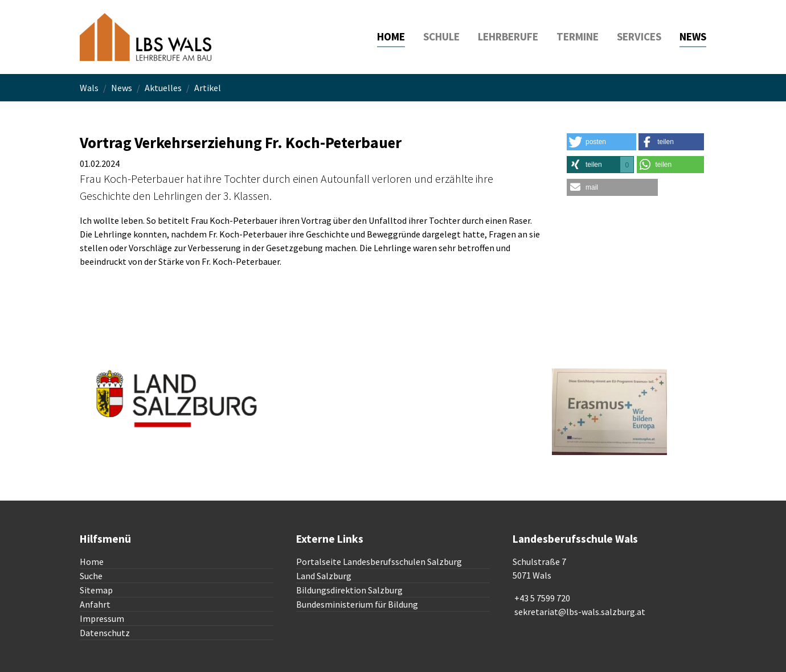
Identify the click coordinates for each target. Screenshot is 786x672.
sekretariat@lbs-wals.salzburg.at (580, 612)
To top (526, 462)
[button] (601, 142)
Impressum (102, 618)
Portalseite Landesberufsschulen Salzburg (379, 562)
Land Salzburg (324, 576)
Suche (91, 576)
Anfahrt (95, 604)
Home (92, 562)
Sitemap (96, 590)
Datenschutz (105, 633)
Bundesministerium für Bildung (357, 604)
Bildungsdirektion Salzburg (349, 590)
